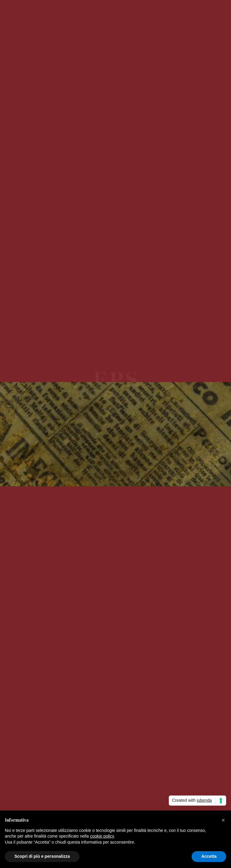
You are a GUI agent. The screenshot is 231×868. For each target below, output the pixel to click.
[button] (223, 820)
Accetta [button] (209, 856)
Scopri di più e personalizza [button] (42, 856)
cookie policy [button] (102, 836)
